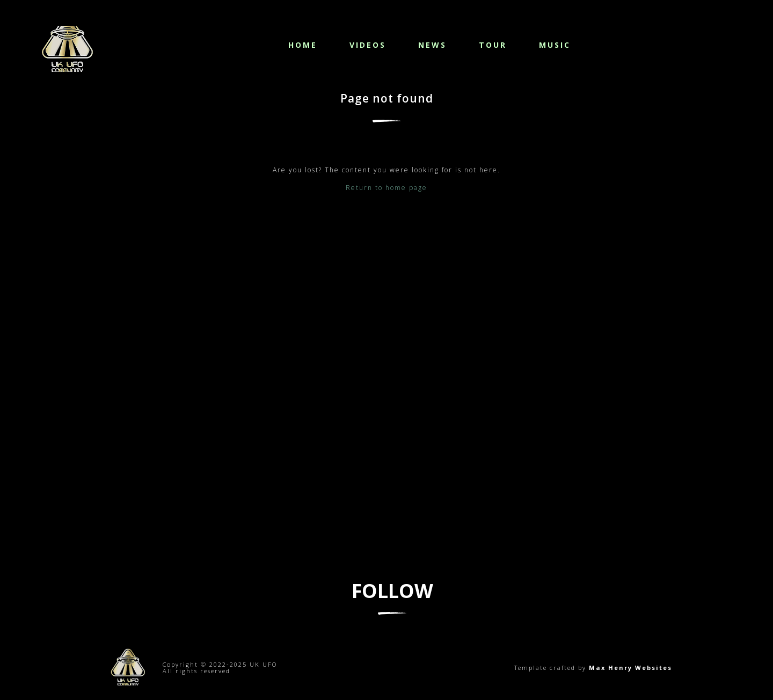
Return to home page (386, 188)
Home (303, 45)
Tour (493, 45)
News (432, 45)
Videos (368, 45)
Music (555, 45)
